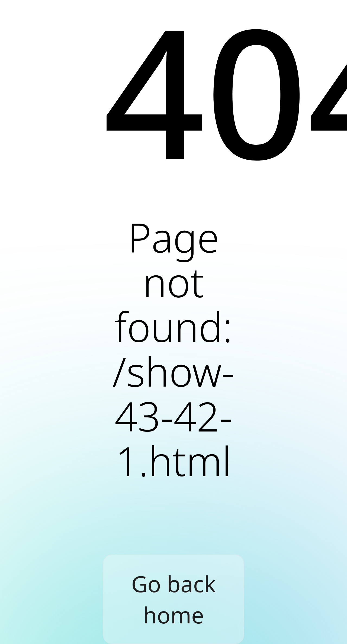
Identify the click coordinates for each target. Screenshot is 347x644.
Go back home (173, 599)
